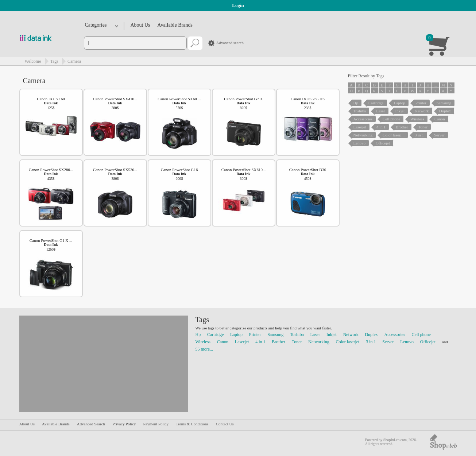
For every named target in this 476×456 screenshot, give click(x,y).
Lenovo (407, 342)
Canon (223, 342)
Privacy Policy (124, 424)
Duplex (371, 335)
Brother (278, 342)
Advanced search (230, 43)
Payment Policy (156, 424)
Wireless (203, 342)
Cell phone (421, 335)
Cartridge (215, 335)
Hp (198, 335)
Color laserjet (347, 342)
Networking (319, 342)
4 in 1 (260, 342)
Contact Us (225, 424)
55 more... (204, 349)
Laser (315, 335)
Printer (255, 335)
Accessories (395, 335)
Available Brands (175, 25)
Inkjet (332, 335)
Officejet (428, 342)
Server (388, 342)
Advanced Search (91, 424)
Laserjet (242, 342)
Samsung (275, 335)
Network (351, 335)
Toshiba (297, 335)
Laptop (236, 335)
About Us (140, 25)
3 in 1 (371, 342)
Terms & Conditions (192, 424)
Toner (297, 342)
